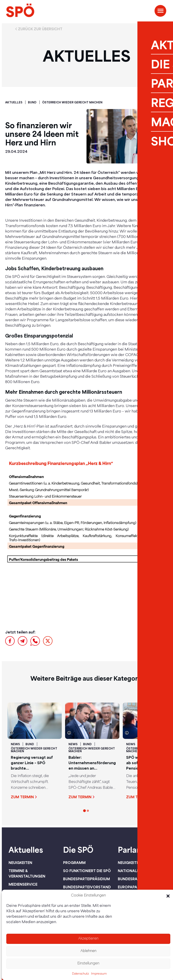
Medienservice (23, 884)
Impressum (99, 974)
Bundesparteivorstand (87, 887)
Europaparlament (136, 887)
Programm (74, 863)
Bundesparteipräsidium (86, 879)
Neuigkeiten (20, 863)
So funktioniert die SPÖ (87, 871)
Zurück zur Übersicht (40, 29)
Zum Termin (22, 797)
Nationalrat (131, 871)
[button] (168, 896)
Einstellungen (88, 964)
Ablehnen (88, 951)
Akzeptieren (88, 939)
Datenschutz (81, 974)
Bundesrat (129, 879)
